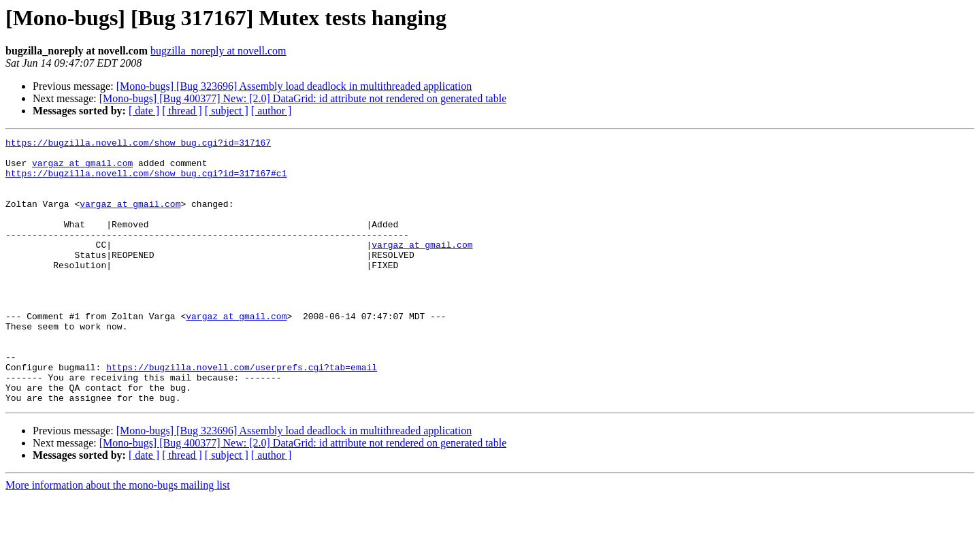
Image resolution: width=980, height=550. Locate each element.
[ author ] (272, 111)
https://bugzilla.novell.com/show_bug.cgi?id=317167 (138, 144)
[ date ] (144, 111)
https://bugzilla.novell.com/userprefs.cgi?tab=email (242, 414)
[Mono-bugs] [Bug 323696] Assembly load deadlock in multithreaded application (294, 86)
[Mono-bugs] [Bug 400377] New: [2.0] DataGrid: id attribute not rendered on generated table (303, 98)
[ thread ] (182, 111)
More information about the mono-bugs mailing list (118, 538)
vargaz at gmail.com (82, 169)
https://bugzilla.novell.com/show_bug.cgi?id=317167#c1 (146, 181)
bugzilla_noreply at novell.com (218, 51)
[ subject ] (227, 111)
